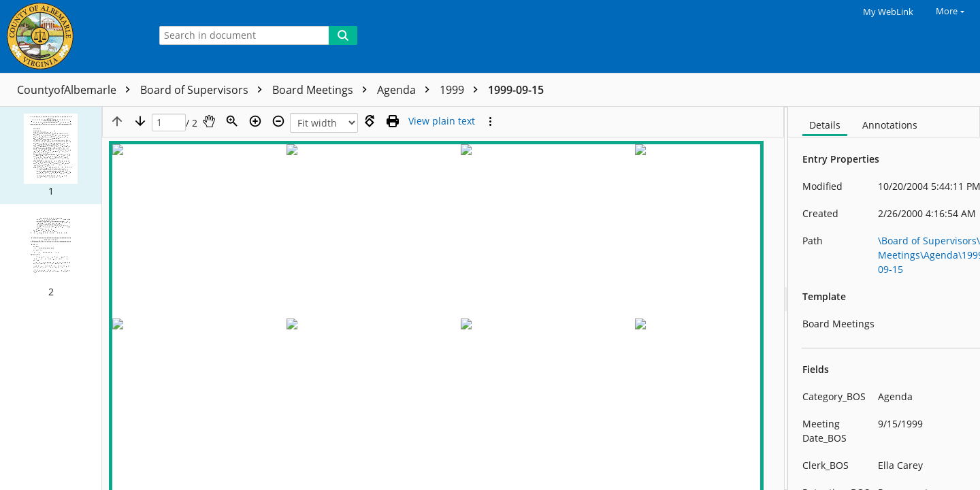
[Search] (343, 35)
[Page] (169, 123)
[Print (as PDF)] (393, 121)
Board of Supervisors (205, 90)
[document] (884, 298)
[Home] (71, 36)
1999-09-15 (516, 90)
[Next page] (140, 121)
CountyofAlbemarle (77, 90)
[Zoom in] (255, 121)
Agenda (407, 90)
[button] (51, 155)
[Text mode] (442, 121)
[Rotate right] (370, 121)
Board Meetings (323, 90)
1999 (462, 90)
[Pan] (209, 121)
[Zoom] (232, 121)
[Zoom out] (278, 121)
